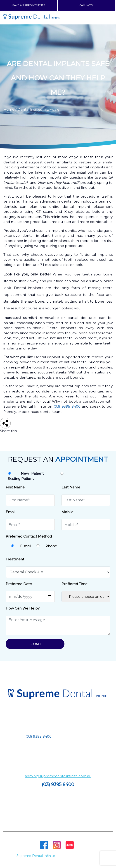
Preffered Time (75, 584)
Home (9, 109)
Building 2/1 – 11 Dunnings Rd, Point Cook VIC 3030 (58, 753)
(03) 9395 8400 (67, 406)
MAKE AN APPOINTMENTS (28, 5)
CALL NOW (86, 5)
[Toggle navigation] (107, 17)
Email (10, 512)
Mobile (67, 512)
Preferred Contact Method (29, 536)
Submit (35, 644)
